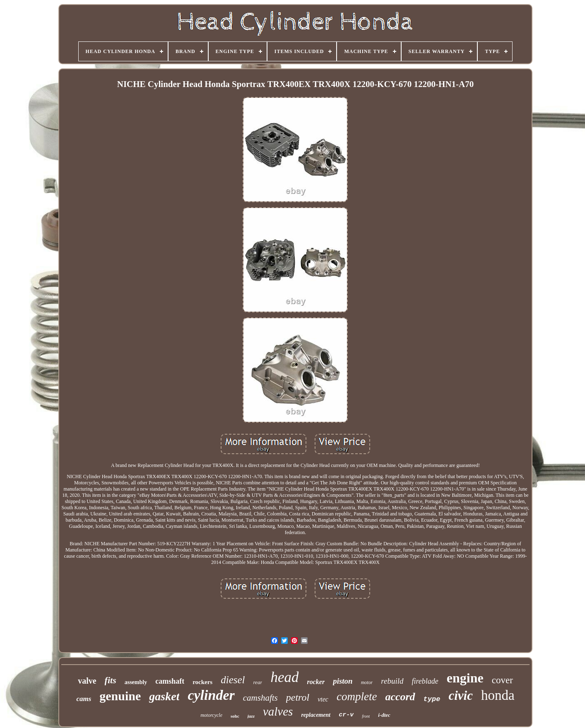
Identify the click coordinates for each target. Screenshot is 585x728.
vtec (323, 699)
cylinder (211, 695)
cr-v (346, 715)
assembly (136, 682)
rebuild (392, 681)
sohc (235, 716)
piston (343, 681)
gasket (164, 696)
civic (461, 695)
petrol (298, 697)
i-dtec (384, 715)
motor (367, 682)
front (366, 716)
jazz (251, 716)
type (432, 699)
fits (111, 680)
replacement (316, 715)
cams (84, 699)
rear (258, 682)
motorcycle (211, 715)
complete (357, 697)
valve (87, 681)
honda (498, 695)
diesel (233, 680)
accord (400, 697)
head (284, 677)
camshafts (260, 698)
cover (502, 680)
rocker (316, 682)
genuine (120, 696)
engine (465, 678)
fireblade (425, 681)
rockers (202, 682)
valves (278, 711)
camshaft (170, 681)
